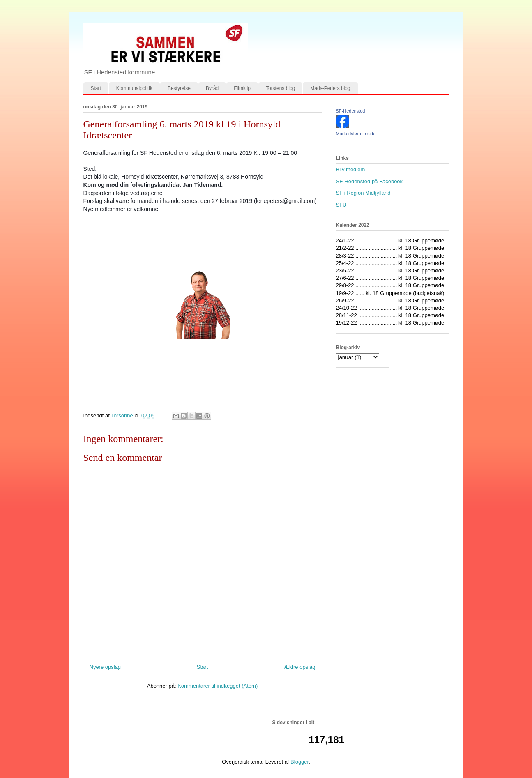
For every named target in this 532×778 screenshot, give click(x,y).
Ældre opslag (300, 667)
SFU (341, 205)
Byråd (212, 88)
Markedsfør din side (356, 134)
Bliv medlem (351, 169)
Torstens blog (280, 88)
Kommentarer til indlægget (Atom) (218, 686)
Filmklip (242, 88)
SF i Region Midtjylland (363, 193)
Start (96, 88)
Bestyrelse (179, 88)
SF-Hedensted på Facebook (370, 181)
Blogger (299, 762)
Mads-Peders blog (330, 88)
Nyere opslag (105, 667)
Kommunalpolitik (134, 88)
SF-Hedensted (351, 111)
